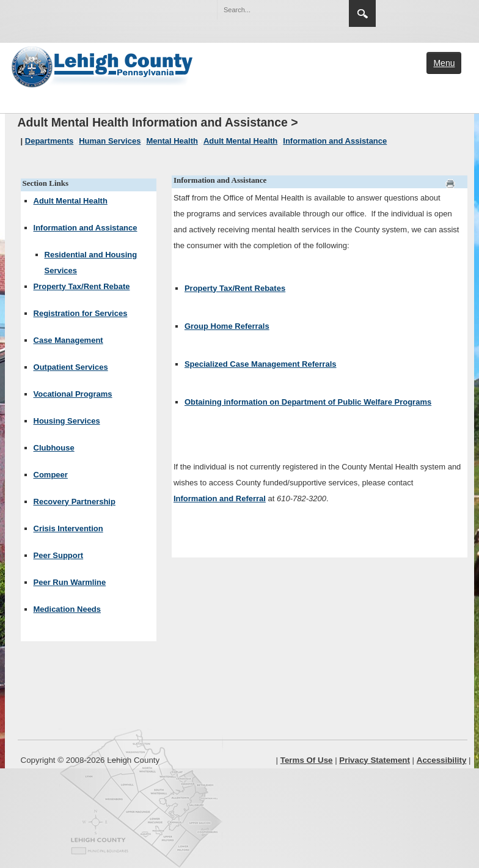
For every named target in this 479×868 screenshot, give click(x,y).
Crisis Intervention (68, 528)
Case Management (68, 340)
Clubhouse (54, 448)
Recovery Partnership (75, 502)
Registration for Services (81, 313)
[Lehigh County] (103, 65)
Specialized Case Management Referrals (261, 364)
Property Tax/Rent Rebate (82, 286)
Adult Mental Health (71, 201)
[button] (313, 9)
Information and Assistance (86, 228)
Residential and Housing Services (91, 263)
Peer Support (59, 555)
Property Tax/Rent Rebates (235, 288)
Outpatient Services (71, 367)
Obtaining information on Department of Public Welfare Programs (308, 402)
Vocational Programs (73, 394)
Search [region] (362, 13)
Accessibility (442, 760)
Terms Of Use (307, 760)
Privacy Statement (375, 760)
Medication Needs (68, 609)
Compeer (51, 475)
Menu (444, 63)
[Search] (271, 10)
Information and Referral (220, 498)
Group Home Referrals (227, 326)
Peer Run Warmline (70, 582)
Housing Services (67, 421)
